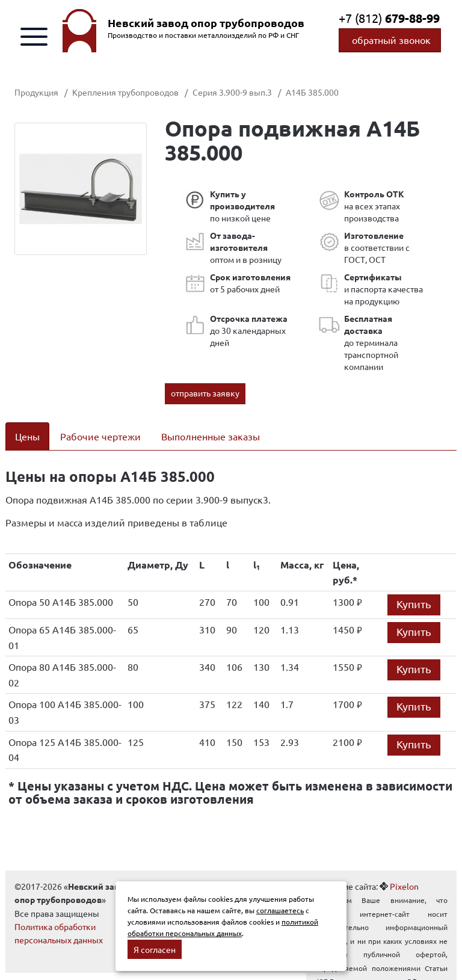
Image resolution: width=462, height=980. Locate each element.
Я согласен (155, 949)
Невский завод (206, 23)
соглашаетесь (280, 910)
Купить (414, 604)
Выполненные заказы (211, 436)
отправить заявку (205, 393)
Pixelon (404, 886)
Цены (27, 436)
